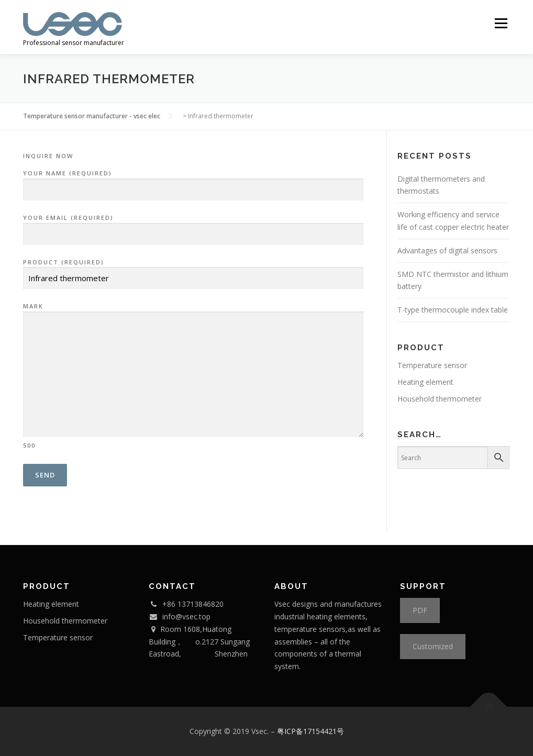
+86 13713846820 (193, 604)
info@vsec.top (186, 616)
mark (193, 375)
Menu (501, 23)
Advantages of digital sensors (447, 251)
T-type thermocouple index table (453, 310)
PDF (420, 610)
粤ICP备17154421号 (310, 731)
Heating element (425, 382)
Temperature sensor (432, 365)
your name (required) (193, 182)
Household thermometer (440, 399)
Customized (433, 646)
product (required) (193, 271)
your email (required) (193, 226)
